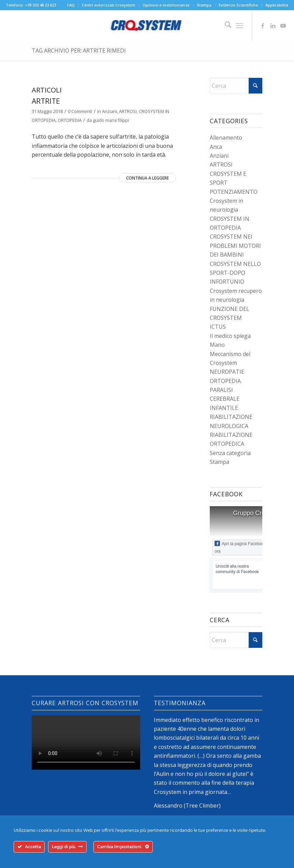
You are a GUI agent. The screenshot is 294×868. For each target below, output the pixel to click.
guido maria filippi (111, 120)
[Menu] (240, 26)
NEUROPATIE (227, 372)
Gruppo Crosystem (259, 513)
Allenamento (226, 138)
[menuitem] (71, 5)
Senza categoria (230, 453)
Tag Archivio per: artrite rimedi (79, 51)
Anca (216, 147)
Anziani (109, 111)
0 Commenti (80, 111)
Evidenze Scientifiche (238, 5)
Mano (217, 345)
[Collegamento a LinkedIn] (273, 26)
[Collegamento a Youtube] (283, 26)
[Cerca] (225, 26)
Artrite (46, 101)
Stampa (204, 5)
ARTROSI (128, 111)
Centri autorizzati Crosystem (109, 5)
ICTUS (218, 327)
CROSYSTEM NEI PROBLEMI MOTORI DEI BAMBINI (235, 246)
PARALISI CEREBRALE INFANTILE (225, 399)
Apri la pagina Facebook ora (240, 547)
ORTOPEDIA (70, 120)
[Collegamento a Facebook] (263, 26)
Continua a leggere (148, 178)
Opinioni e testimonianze (166, 5)
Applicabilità (277, 5)
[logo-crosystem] (147, 26)
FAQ (71, 5)
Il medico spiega (230, 336)
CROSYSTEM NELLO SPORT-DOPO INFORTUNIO (235, 273)
